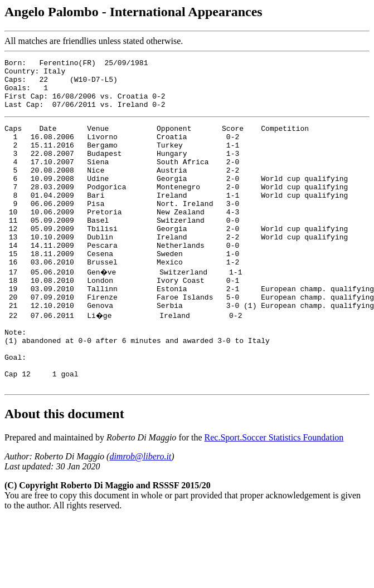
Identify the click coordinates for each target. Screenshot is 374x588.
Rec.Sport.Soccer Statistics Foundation (274, 496)
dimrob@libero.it (140, 515)
